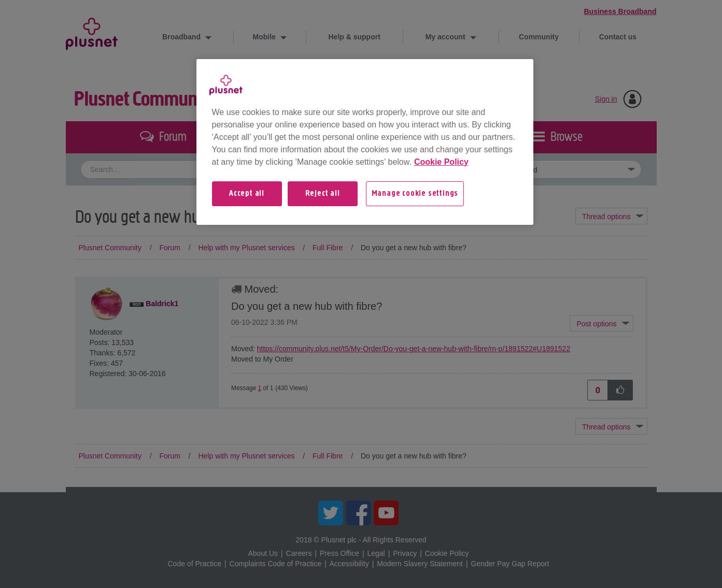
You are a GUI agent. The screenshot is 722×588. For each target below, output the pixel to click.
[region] (365, 142)
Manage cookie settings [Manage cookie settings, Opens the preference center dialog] (415, 194)
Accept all (247, 194)
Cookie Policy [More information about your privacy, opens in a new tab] (441, 162)
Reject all (323, 194)
